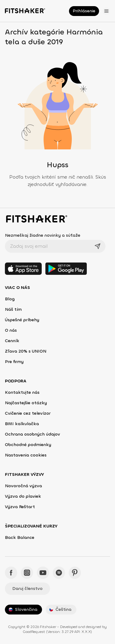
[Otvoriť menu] (106, 11)
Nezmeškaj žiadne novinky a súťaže (43, 235)
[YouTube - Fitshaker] (43, 573)
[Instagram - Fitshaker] (27, 573)
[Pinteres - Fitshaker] (75, 573)
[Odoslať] (98, 246)
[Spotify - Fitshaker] (59, 573)
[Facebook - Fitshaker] (11, 573)
